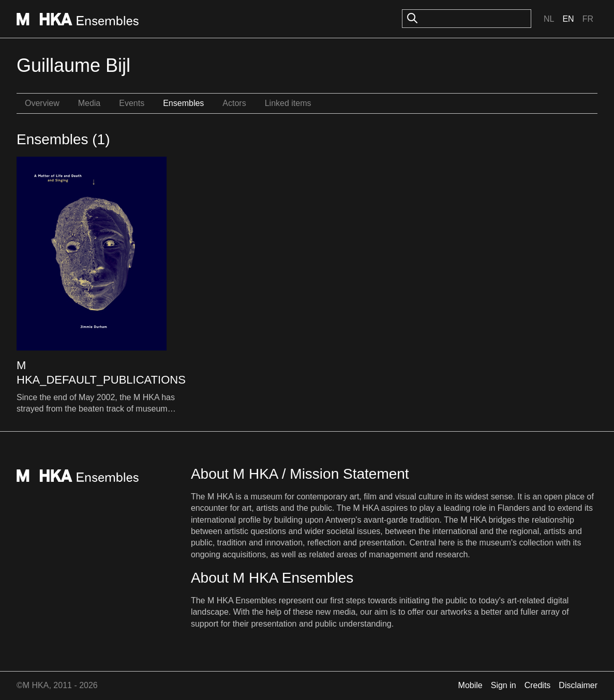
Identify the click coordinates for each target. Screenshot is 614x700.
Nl (549, 19)
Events (132, 103)
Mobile (470, 685)
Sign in (504, 685)
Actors (234, 103)
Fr (588, 19)
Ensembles (183, 103)
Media (89, 103)
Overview (42, 103)
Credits (538, 685)
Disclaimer (578, 685)
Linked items (288, 103)
